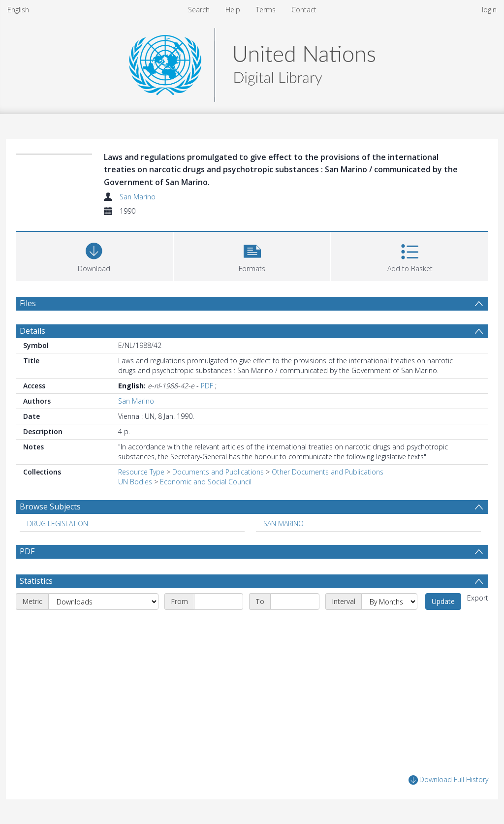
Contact (304, 10)
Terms (266, 10)
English (18, 10)
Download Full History (448, 780)
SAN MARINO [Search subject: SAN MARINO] (283, 523)
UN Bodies (135, 482)
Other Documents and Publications (328, 472)
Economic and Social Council (206, 482)
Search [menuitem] (199, 10)
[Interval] (389, 602)
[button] (252, 255)
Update (443, 601)
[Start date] (219, 602)
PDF (207, 386)
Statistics (36, 581)
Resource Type (141, 472)
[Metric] (103, 602)
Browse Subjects (50, 507)
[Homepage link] (252, 62)
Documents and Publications (218, 472)
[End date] (295, 602)
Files (28, 303)
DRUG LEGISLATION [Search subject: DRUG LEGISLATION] (58, 523)
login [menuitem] (489, 10)
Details (32, 331)
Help (233, 10)
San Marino (138, 197)
